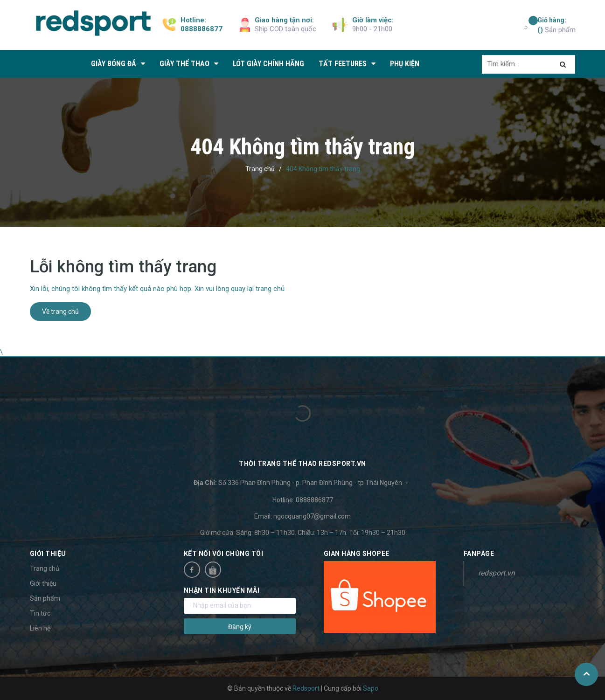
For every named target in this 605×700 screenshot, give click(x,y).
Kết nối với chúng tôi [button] (224, 554)
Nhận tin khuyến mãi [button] (222, 590)
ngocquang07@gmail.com (312, 516)
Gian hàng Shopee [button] (357, 554)
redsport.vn (497, 573)
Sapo (371, 688)
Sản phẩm (556, 25)
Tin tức (40, 613)
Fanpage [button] (479, 554)
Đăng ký (240, 627)
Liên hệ (40, 628)
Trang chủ (45, 568)
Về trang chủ (60, 312)
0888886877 (202, 29)
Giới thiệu (43, 583)
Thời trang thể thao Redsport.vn (302, 464)
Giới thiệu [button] (48, 554)
